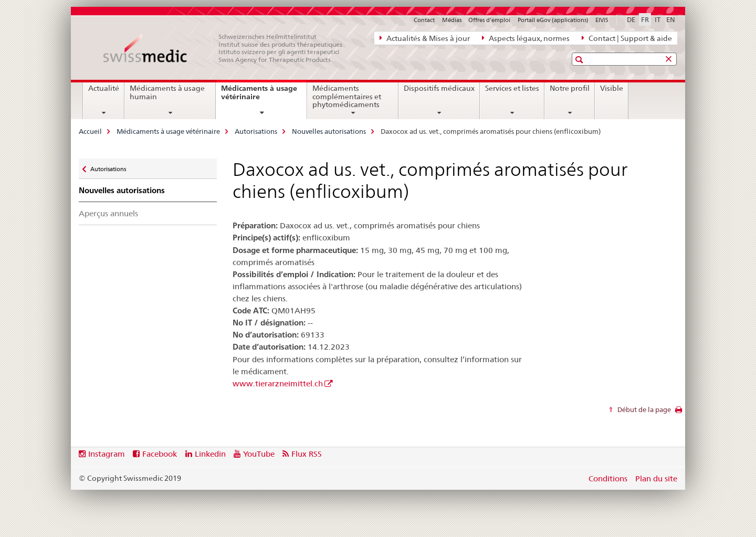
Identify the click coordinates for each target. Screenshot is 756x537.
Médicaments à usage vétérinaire (259, 96)
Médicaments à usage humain (167, 92)
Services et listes (512, 88)
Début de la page (643, 409)
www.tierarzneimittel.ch (278, 383)
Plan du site (656, 478)
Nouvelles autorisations (329, 131)
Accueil (90, 131)
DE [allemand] (631, 19)
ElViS (602, 20)
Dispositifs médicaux (439, 88)
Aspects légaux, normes (526, 38)
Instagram (107, 454)
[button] (580, 60)
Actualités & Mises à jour (425, 38)
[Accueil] (228, 48)
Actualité (104, 88)
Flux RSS (307, 454)
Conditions (608, 478)
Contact (424, 20)
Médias (452, 20)
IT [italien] (658, 19)
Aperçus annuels (108, 213)
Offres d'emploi (489, 20)
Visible (612, 88)
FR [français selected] (645, 19)
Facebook (160, 454)
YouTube (259, 454)
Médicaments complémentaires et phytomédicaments (347, 97)
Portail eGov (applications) (553, 20)
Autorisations (256, 131)
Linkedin (210, 454)
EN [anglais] (671, 19)
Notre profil (570, 88)
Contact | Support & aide (627, 38)
